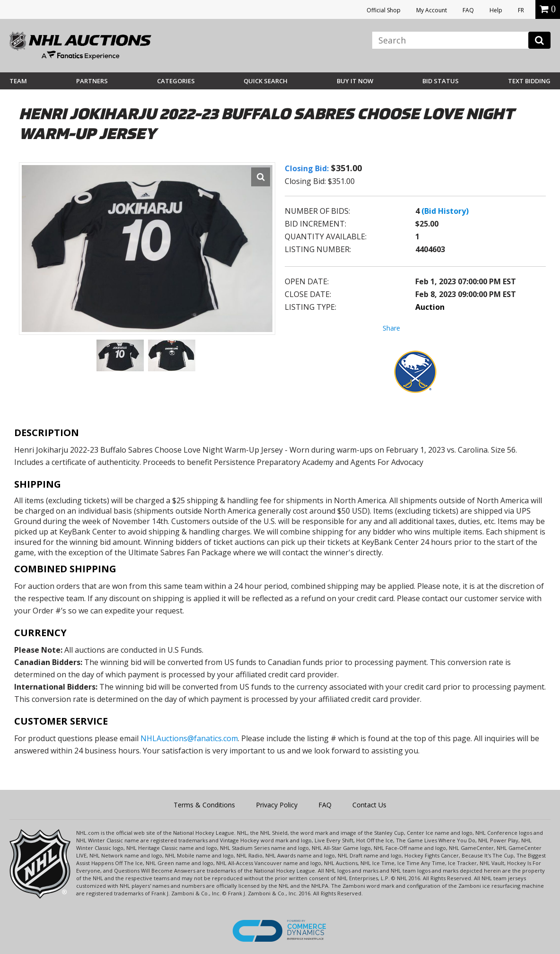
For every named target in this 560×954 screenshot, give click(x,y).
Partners (92, 81)
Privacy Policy (277, 805)
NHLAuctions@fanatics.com (189, 738)
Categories (176, 81)
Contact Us (369, 805)
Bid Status (441, 81)
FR (521, 10)
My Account (432, 10)
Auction (430, 307)
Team (18, 81)
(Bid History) (445, 211)
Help (496, 10)
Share (391, 328)
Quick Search (266, 81)
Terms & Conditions (204, 805)
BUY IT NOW (355, 81)
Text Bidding (529, 81)
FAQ (468, 10)
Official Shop (384, 10)
